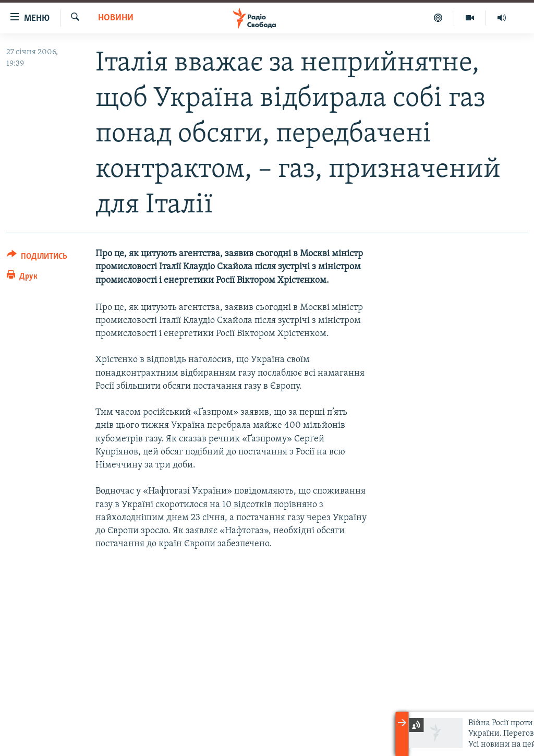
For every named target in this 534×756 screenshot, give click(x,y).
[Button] (37, 258)
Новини (116, 18)
